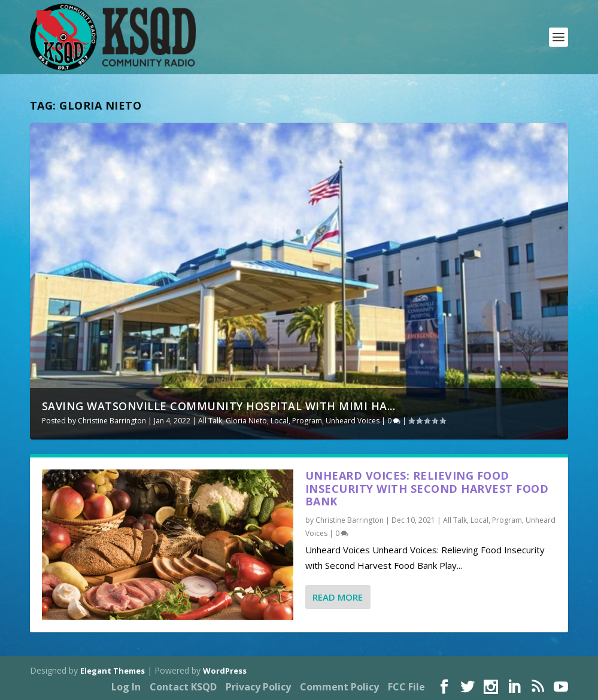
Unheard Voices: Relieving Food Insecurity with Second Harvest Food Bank (427, 489)
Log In (126, 687)
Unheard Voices (353, 421)
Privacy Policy (258, 687)
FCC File (406, 687)
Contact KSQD (183, 687)
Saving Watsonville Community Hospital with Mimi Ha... (219, 406)
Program (307, 421)
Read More (338, 597)
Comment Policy (339, 687)
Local (280, 421)
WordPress (225, 671)
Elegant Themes (113, 671)
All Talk (210, 421)
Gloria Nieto (246, 421)
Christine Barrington (112, 421)
